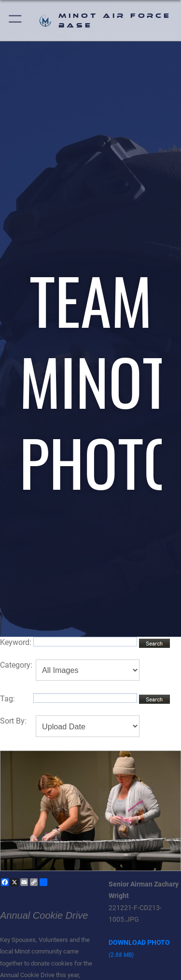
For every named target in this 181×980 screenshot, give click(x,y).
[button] (16, 20)
